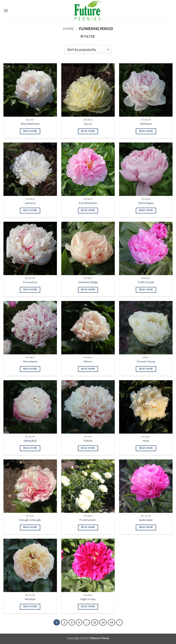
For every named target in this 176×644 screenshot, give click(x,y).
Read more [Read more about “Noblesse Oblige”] (88, 290)
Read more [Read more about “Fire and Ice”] (30, 290)
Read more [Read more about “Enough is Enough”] (30, 527)
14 (111, 622)
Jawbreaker (146, 520)
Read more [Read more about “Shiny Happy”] (146, 210)
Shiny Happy (146, 203)
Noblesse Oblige (88, 282)
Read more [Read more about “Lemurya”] (30, 210)
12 (95, 622)
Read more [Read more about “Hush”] (146, 448)
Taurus (88, 124)
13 (103, 622)
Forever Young (146, 361)
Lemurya (30, 203)
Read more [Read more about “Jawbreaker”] (146, 527)
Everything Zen (88, 203)
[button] (6, 10)
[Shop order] (88, 49)
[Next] (119, 623)
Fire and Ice (30, 282)
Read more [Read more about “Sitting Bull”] (30, 448)
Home (68, 29)
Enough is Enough (30, 520)
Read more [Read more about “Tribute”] (88, 448)
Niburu (88, 361)
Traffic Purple (146, 282)
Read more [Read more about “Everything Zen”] (88, 210)
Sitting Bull (30, 441)
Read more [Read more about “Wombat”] (30, 606)
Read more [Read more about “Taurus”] (88, 131)
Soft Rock (146, 124)
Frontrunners (88, 520)
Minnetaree (30, 361)
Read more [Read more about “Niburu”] (88, 369)
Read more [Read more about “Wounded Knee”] (30, 131)
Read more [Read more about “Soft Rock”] (146, 131)
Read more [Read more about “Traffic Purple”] (146, 290)
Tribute (88, 441)
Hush (146, 441)
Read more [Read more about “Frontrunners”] (88, 527)
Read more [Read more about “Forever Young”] (146, 369)
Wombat (30, 599)
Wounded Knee (30, 124)
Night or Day (88, 599)
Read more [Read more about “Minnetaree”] (30, 369)
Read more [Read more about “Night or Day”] (88, 606)
